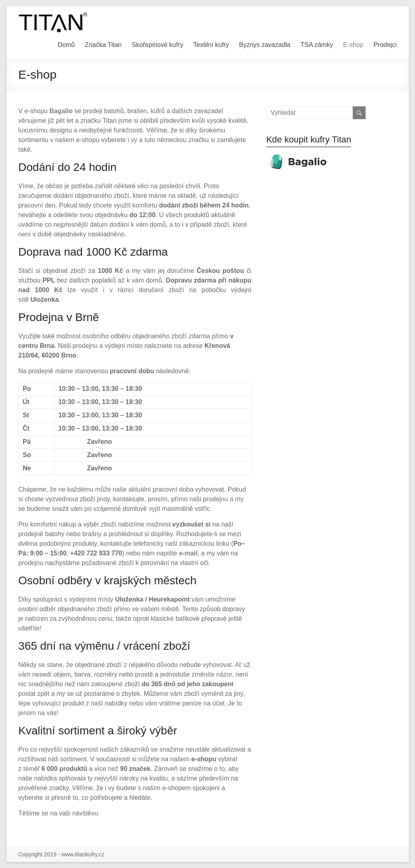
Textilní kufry (211, 45)
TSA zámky (317, 45)
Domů (66, 45)
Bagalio (61, 111)
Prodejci (385, 45)
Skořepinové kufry (157, 45)
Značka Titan (103, 45)
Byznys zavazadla (265, 45)
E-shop (353, 45)
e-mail (188, 553)
